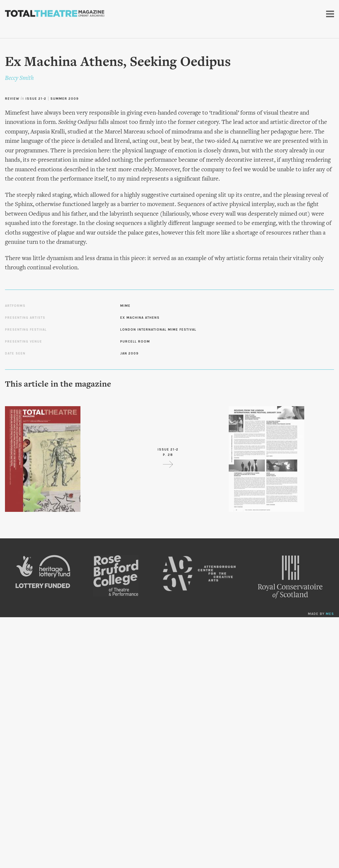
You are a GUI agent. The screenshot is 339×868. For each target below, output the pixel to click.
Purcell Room (135, 342)
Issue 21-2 (36, 99)
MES (330, 614)
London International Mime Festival (158, 330)
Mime (125, 306)
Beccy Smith (19, 78)
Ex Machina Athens (140, 318)
